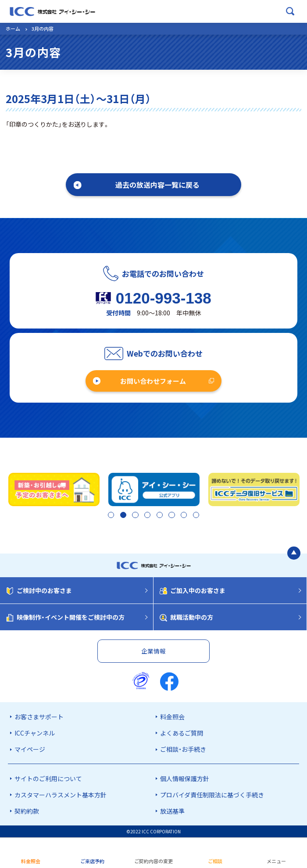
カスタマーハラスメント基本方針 (61, 795)
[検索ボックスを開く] (290, 11)
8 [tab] (197, 516)
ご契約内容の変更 (153, 861)
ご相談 (215, 861)
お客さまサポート (39, 717)
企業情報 (153, 651)
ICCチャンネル (35, 733)
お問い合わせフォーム (153, 381)
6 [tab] (172, 516)
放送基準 (172, 811)
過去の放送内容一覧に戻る (157, 185)
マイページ (30, 750)
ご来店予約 (92, 861)
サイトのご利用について (48, 779)
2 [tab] (121, 516)
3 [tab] (134, 516)
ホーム (13, 29)
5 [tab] (159, 516)
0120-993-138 (164, 298)
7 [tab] (184, 516)
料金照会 (172, 717)
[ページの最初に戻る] (294, 554)
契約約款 (27, 811)
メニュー (276, 861)
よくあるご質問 (182, 733)
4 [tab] (146, 516)
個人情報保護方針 (185, 779)
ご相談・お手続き (183, 750)
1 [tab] (108, 516)
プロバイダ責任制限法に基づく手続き (212, 795)
